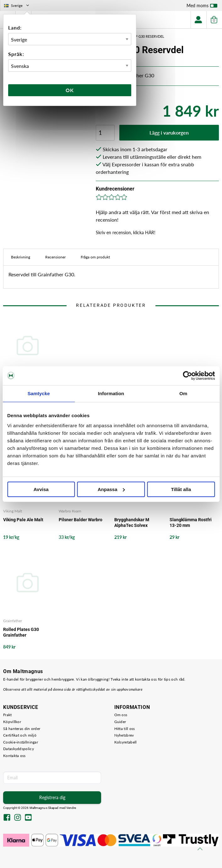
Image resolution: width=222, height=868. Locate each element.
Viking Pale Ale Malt (23, 520)
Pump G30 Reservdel (146, 36)
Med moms (202, 7)
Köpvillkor (12, 722)
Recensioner (55, 257)
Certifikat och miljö (20, 735)
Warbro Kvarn (70, 511)
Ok (70, 90)
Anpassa (111, 489)
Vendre (71, 808)
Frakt (8, 715)
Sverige (17, 6)
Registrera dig (52, 797)
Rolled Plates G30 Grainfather (21, 632)
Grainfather (13, 621)
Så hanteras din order (22, 729)
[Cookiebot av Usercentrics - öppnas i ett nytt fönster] (187, 376)
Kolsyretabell (126, 742)
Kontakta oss (14, 756)
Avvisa (41, 489)
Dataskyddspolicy (19, 749)
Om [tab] (183, 393)
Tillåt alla (181, 489)
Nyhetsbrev (124, 735)
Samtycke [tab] (39, 393)
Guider (120, 722)
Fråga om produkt (95, 257)
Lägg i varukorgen (169, 133)
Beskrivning (21, 257)
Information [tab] (111, 393)
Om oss (121, 715)
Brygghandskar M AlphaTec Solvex (132, 522)
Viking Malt (13, 511)
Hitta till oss (125, 729)
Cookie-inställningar (21, 742)
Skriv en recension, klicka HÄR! (126, 232)
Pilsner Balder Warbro (81, 520)
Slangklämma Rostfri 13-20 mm (191, 522)
